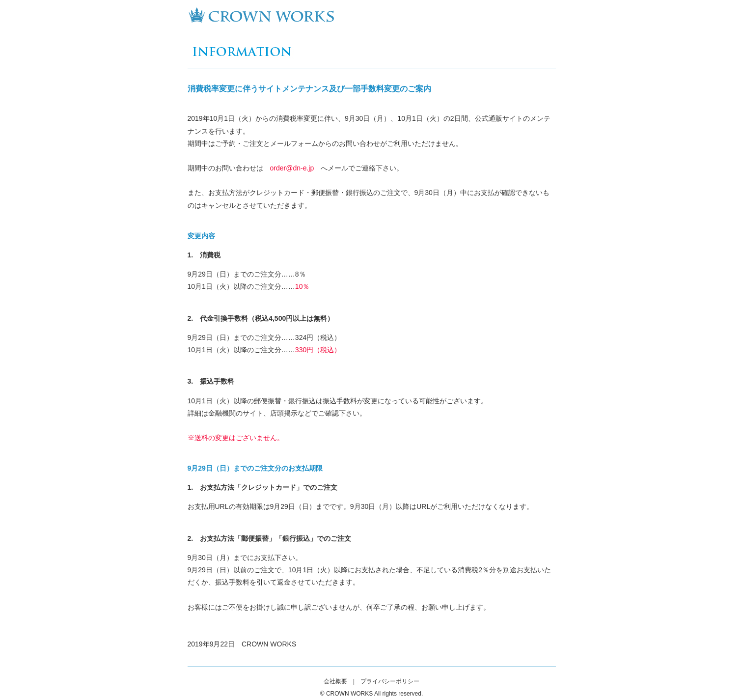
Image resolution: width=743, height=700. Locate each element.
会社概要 (335, 681)
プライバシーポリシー (390, 681)
